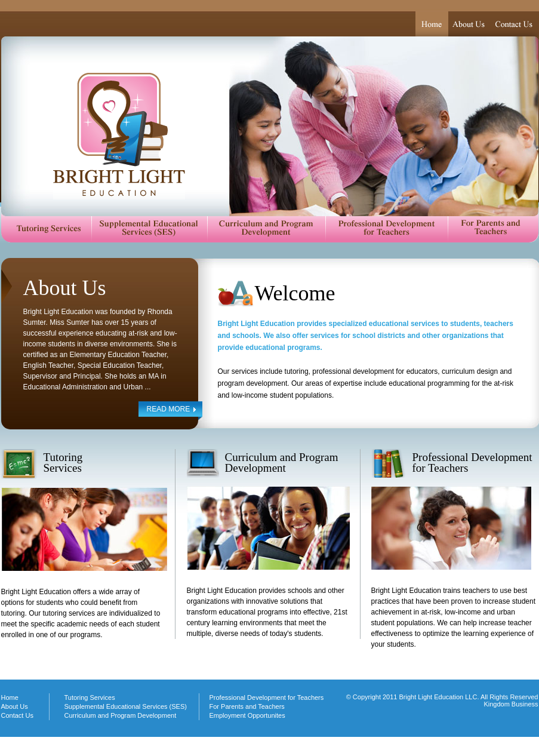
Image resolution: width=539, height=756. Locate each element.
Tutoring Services (46, 228)
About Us (470, 24)
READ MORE (169, 409)
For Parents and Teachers (493, 228)
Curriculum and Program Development (266, 228)
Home (432, 24)
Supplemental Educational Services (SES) (149, 228)
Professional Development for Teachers (386, 228)
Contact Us (515, 24)
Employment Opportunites (247, 715)
